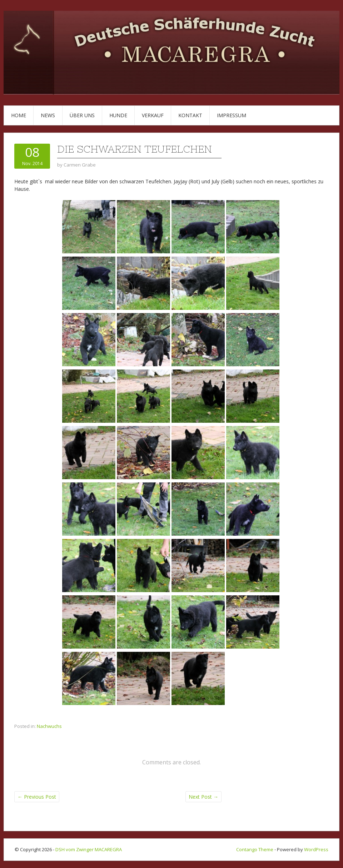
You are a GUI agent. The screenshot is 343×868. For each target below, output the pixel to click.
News (48, 115)
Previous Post (37, 797)
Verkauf (153, 115)
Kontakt (190, 115)
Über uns (82, 115)
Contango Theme (255, 849)
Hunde (118, 115)
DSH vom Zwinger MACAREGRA (89, 849)
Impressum (232, 115)
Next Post (203, 797)
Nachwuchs (49, 726)
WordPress (316, 849)
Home (19, 115)
